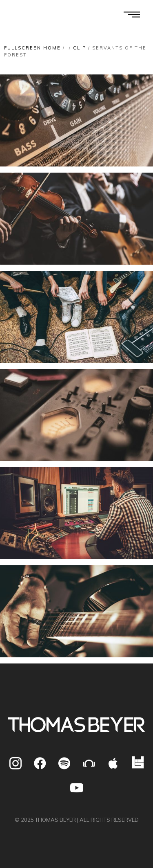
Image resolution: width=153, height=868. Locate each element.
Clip (80, 48)
